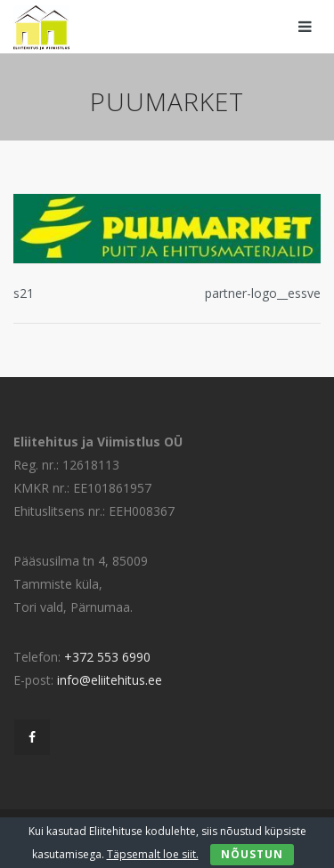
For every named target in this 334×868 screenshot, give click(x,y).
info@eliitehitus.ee (110, 680)
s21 (24, 293)
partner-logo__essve (263, 293)
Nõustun (252, 854)
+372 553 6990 (107, 657)
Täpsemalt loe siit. (153, 854)
